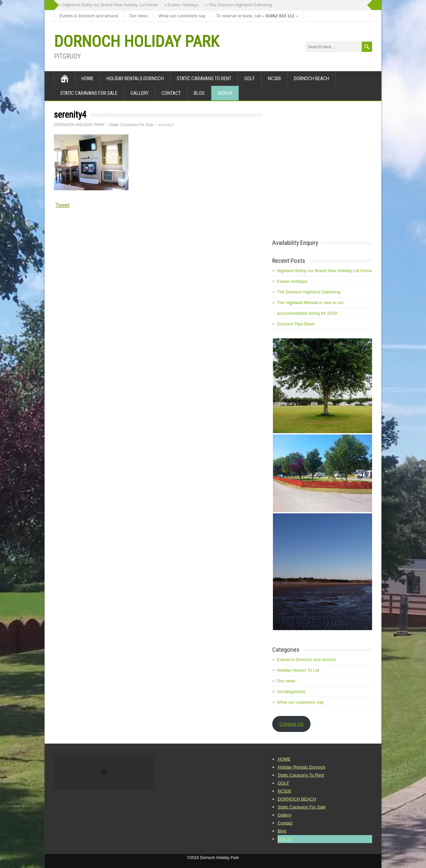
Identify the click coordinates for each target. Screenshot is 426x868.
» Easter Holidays (181, 5)
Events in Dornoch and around (89, 16)
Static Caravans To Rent (204, 79)
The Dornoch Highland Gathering (309, 292)
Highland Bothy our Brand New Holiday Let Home (324, 271)
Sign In (225, 93)
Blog (199, 93)
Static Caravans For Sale (89, 93)
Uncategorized (291, 692)
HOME (88, 79)
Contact (171, 93)
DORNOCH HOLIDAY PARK (136, 41)
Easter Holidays (292, 281)
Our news (138, 16)
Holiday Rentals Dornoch (135, 79)
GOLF (250, 79)
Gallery (139, 93)
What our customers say (182, 16)
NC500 (274, 79)
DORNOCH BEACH (312, 79)
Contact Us (291, 724)
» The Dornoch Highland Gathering (238, 5)
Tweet (62, 205)
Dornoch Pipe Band (296, 324)
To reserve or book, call (257, 16)
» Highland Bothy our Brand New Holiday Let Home (108, 5)
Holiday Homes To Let (298, 670)
